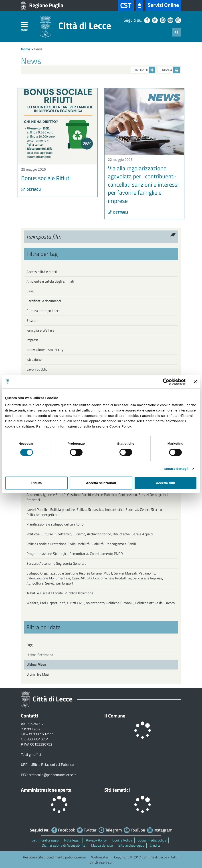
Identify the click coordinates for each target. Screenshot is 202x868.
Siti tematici (117, 790)
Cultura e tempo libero (43, 311)
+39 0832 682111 (40, 734)
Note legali (72, 840)
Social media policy (152, 840)
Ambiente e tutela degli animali (50, 281)
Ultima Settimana (40, 655)
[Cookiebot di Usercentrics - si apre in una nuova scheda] (166, 382)
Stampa (170, 70)
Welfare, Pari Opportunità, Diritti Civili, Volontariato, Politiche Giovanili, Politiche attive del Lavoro (101, 603)
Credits (155, 845)
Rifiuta (37, 483)
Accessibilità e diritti (42, 272)
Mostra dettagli (176, 469)
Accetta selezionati (101, 483)
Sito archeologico (131, 845)
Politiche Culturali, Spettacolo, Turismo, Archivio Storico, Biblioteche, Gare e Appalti (90, 534)
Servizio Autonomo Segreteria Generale (56, 563)
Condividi (143, 70)
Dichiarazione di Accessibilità (64, 845)
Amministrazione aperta (46, 790)
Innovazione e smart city (45, 350)
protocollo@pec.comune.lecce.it (52, 775)
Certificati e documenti (44, 301)
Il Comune (115, 716)
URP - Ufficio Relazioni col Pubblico (47, 764)
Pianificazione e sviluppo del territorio (55, 524)
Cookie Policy (122, 840)
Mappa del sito (102, 845)
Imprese (32, 340)
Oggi (30, 645)
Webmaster (100, 857)
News (38, 49)
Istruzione (34, 359)
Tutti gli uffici (31, 754)
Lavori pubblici (37, 369)
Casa (30, 291)
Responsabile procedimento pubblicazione (54, 857)
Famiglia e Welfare (40, 330)
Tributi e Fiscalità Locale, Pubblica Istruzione (60, 593)
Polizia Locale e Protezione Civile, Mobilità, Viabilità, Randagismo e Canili (81, 544)
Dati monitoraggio (45, 840)
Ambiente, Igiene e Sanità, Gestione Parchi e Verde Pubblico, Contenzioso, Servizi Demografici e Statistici (98, 497)
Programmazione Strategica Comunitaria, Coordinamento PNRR (75, 554)
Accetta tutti (165, 483)
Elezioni (32, 320)
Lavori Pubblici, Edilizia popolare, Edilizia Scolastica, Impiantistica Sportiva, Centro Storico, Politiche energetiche (95, 512)
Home (25, 49)
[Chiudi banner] (195, 382)
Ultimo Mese (36, 664)
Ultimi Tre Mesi (38, 674)
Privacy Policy (96, 840)
